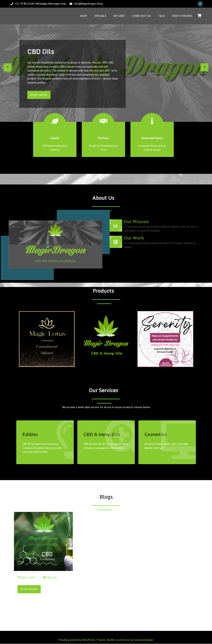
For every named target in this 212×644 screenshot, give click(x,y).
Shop (84, 16)
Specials (100, 16)
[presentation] (8, 67)
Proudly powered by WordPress (77, 640)
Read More (39, 95)
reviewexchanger (143, 640)
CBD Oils (52, 578)
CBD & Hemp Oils (102, 434)
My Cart (119, 16)
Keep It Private (182, 16)
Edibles (30, 434)
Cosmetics (156, 434)
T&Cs (161, 16)
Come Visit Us (141, 16)
